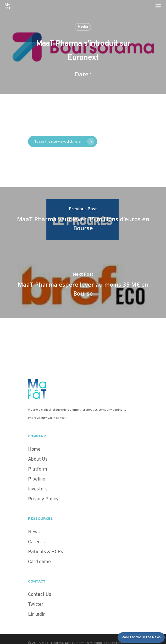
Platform (38, 469)
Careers (36, 542)
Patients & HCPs (46, 552)
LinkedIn (37, 615)
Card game (39, 562)
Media (83, 27)
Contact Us (40, 595)
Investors (38, 489)
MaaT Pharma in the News (141, 637)
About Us (38, 459)
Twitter (36, 605)
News (34, 532)
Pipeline (37, 479)
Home (34, 450)
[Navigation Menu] (158, 6)
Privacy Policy (43, 499)
